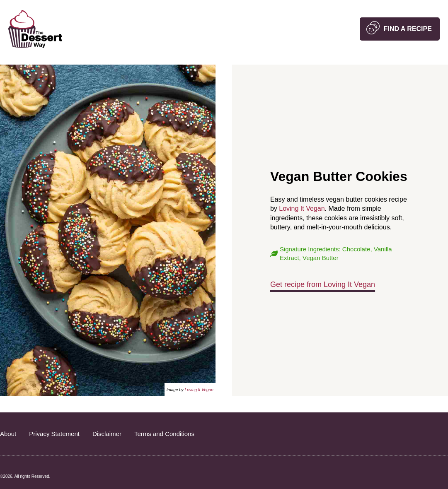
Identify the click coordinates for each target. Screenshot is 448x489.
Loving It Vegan (199, 390)
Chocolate (356, 249)
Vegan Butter (321, 258)
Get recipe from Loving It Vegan (323, 284)
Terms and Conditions (164, 434)
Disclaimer (107, 434)
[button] (400, 29)
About (8, 434)
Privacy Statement (54, 434)
